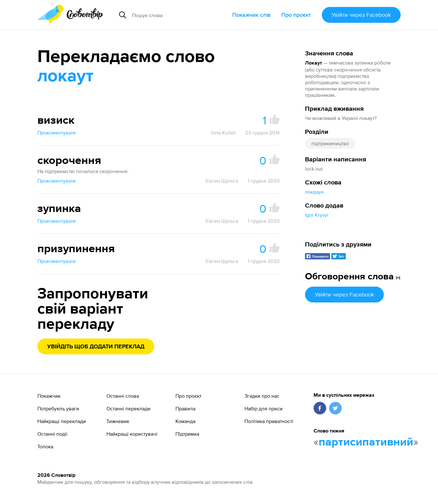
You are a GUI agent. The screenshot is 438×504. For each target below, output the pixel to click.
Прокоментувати (57, 133)
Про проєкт (296, 15)
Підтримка (187, 434)
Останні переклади (128, 408)
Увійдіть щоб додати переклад (96, 347)
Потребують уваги (58, 408)
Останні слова (123, 396)
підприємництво (330, 143)
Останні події (52, 434)
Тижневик (118, 421)
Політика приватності (269, 421)
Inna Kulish (223, 133)
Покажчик (49, 396)
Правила (185, 408)
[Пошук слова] (177, 15)
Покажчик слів (251, 15)
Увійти (361, 15)
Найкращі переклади (62, 421)
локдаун (314, 192)
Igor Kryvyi (317, 215)
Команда (185, 421)
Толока (45, 446)
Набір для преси (263, 408)
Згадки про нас (262, 396)
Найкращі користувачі (132, 434)
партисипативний (366, 442)
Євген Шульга (222, 181)
